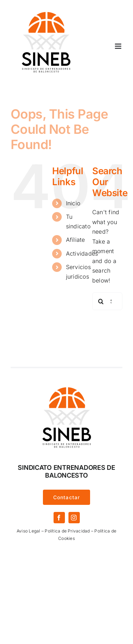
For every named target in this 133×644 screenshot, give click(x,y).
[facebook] (59, 518)
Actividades (82, 253)
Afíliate (76, 240)
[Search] (101, 301)
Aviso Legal (29, 531)
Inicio (73, 203)
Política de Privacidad (67, 531)
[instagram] (74, 518)
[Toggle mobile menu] (119, 46)
